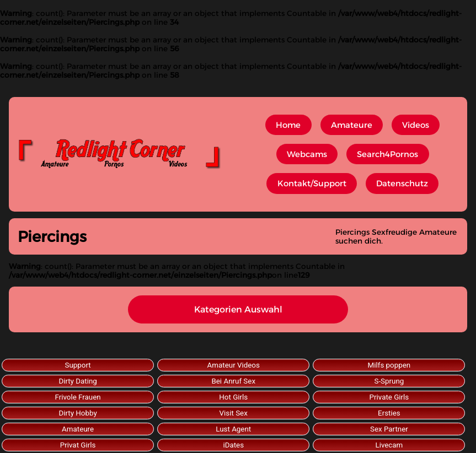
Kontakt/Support (312, 184)
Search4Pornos (387, 154)
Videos (416, 125)
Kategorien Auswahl (238, 309)
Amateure (352, 125)
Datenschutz (402, 184)
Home (288, 125)
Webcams (307, 154)
